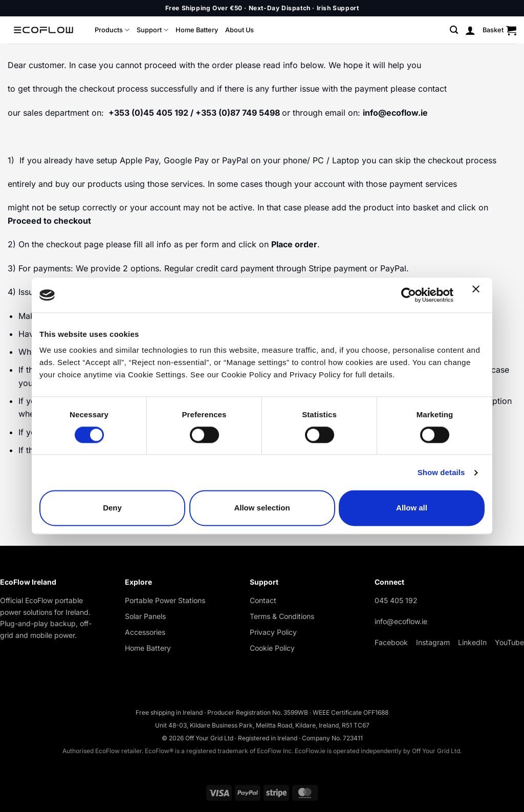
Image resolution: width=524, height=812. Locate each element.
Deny (112, 508)
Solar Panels (145, 616)
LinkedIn (472, 642)
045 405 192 (396, 600)
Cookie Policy (272, 648)
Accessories (145, 632)
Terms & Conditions (282, 616)
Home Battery (197, 30)
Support (152, 30)
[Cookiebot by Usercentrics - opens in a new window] (409, 295)
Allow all (412, 508)
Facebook (391, 642)
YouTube (509, 642)
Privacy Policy (273, 632)
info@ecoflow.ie (401, 621)
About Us (239, 30)
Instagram (433, 642)
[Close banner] (478, 295)
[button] (454, 30)
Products (112, 30)
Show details (441, 472)
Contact (263, 600)
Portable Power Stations (165, 600)
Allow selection (262, 508)
